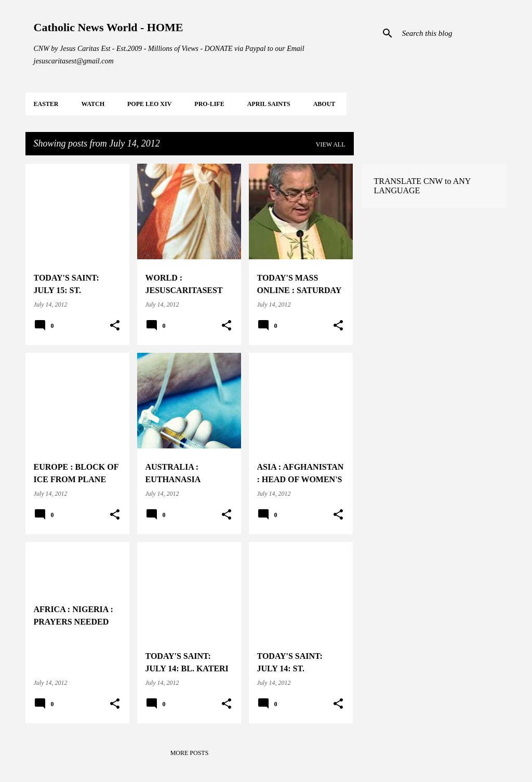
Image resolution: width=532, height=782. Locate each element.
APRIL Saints (269, 104)
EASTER (46, 104)
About (324, 104)
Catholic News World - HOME (109, 27)
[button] (115, 326)
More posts (190, 753)
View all (331, 144)
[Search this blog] (453, 33)
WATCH (93, 104)
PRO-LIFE (209, 104)
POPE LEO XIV (149, 104)
